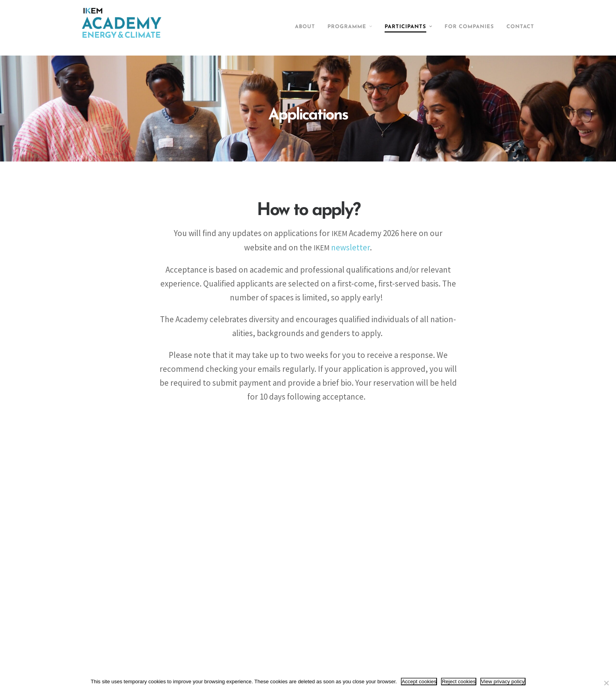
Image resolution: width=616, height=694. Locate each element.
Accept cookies (419, 682)
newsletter (353, 249)
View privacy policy (503, 682)
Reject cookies (459, 682)
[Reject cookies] (606, 683)
